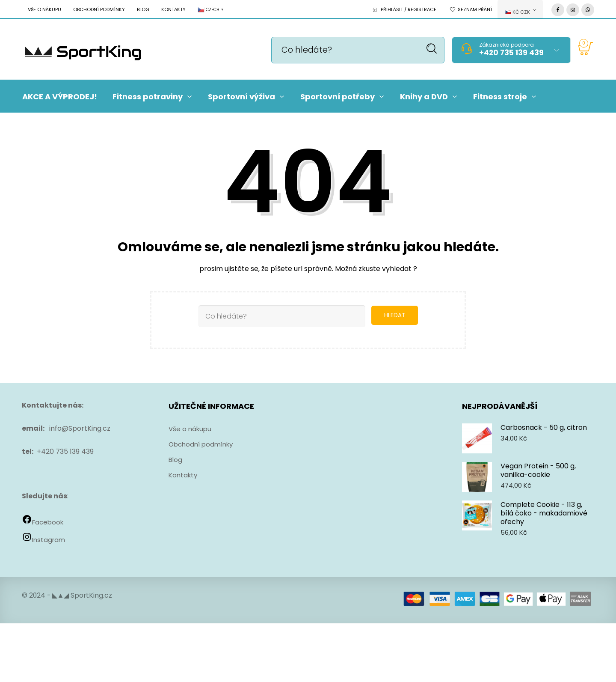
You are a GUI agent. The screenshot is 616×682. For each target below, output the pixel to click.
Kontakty (173, 9)
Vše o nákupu (44, 9)
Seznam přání (475, 9)
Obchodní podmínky (99, 9)
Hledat (432, 49)
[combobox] (520, 10)
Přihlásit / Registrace (409, 9)
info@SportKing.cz (80, 428)
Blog (143, 9)
